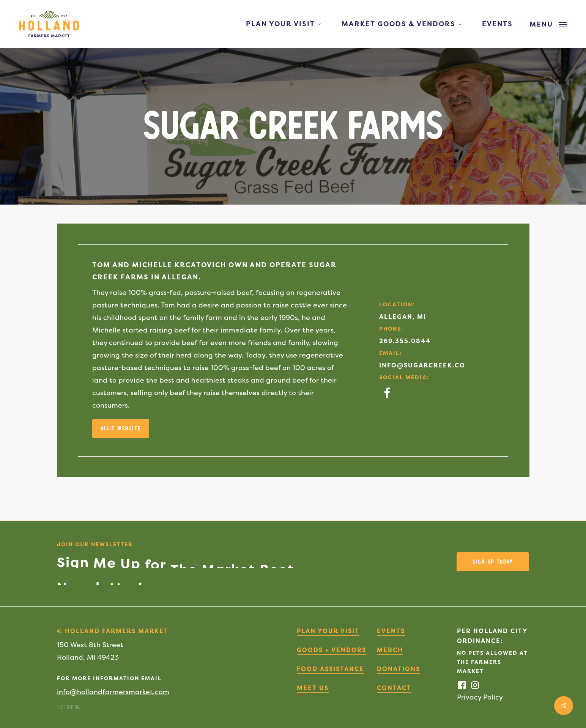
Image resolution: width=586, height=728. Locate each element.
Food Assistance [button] (330, 669)
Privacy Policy (480, 697)
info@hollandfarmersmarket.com (113, 692)
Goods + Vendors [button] (332, 650)
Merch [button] (390, 650)
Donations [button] (399, 669)
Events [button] (391, 631)
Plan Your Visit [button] (328, 631)
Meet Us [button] (313, 688)
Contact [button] (394, 688)
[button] (548, 24)
